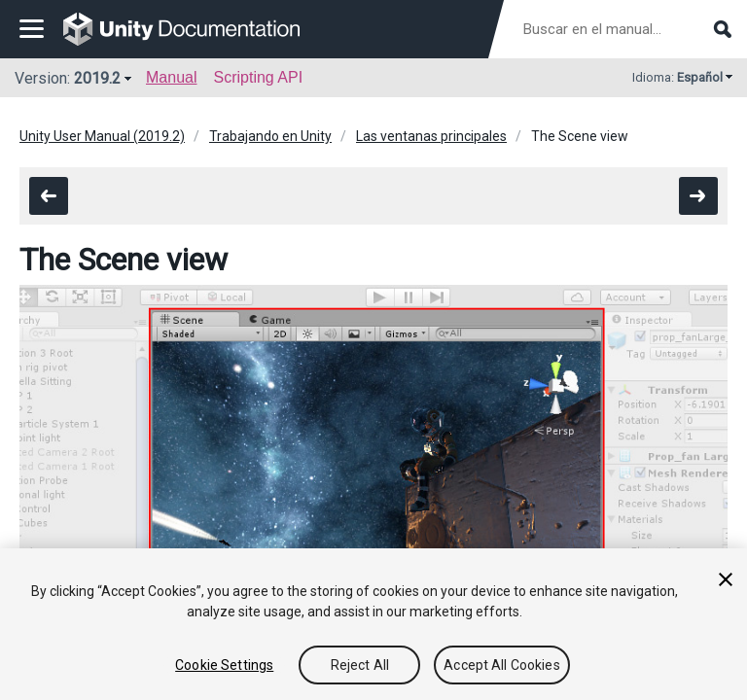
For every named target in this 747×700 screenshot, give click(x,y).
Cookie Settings (224, 665)
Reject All (360, 665)
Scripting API (258, 77)
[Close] (726, 579)
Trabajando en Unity (270, 136)
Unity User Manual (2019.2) (102, 136)
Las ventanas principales (431, 136)
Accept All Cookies (502, 665)
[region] (373, 624)
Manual (171, 77)
